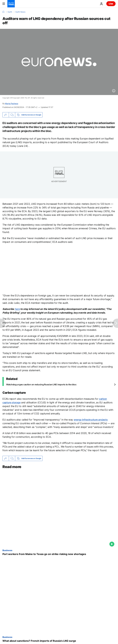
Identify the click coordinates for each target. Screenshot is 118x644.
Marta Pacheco (12, 104)
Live (111, 4)
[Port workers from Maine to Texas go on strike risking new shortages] (59, 554)
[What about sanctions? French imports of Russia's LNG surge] (59, 641)
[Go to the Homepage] (11, 4)
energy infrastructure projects (91, 420)
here (17, 309)
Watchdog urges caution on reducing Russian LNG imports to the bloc (41, 384)
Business (7, 550)
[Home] (3, 12)
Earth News (20, 12)
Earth (10, 12)
